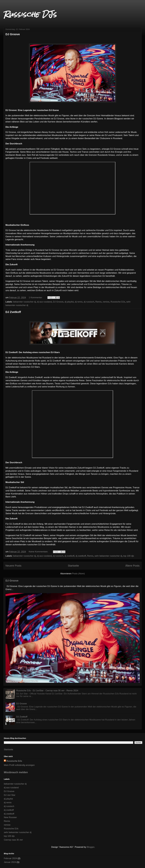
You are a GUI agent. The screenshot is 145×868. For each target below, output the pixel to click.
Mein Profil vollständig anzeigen (19, 765)
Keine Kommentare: (39, 552)
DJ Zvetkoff (13, 312)
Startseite (73, 566)
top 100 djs (129, 556)
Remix (98, 302)
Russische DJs (30, 14)
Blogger (91, 847)
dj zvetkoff (69, 556)
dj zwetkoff (81, 556)
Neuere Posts (14, 566)
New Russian (10, 817)
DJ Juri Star (10, 795)
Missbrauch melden (16, 772)
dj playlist (69, 302)
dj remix (79, 302)
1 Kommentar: (36, 298)
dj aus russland (44, 302)
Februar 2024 (10, 858)
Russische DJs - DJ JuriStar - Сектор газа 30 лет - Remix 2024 (47, 691)
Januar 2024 (10, 862)
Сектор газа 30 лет (13, 840)
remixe (106, 302)
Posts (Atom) (78, 574)
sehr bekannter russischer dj (108, 556)
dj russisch (89, 302)
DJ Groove (13, 34)
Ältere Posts (132, 566)
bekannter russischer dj (24, 302)
